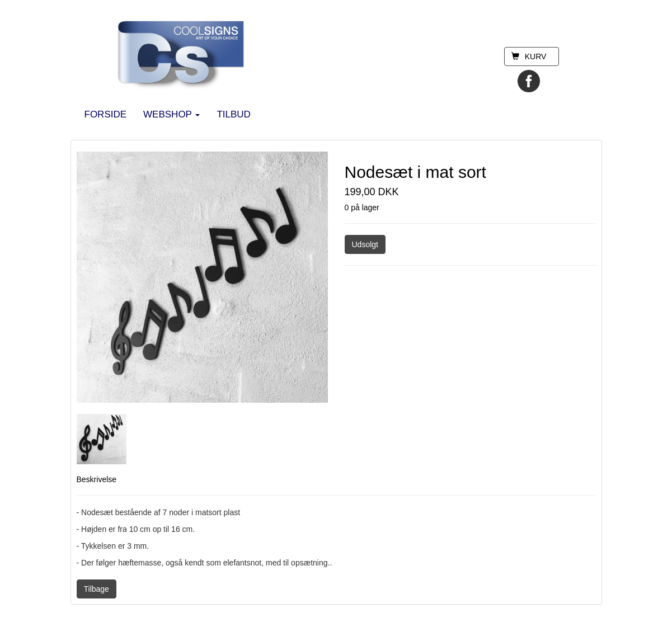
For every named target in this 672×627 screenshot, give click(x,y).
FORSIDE (106, 114)
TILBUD (233, 114)
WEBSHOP (171, 114)
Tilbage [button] (97, 589)
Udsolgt (365, 244)
